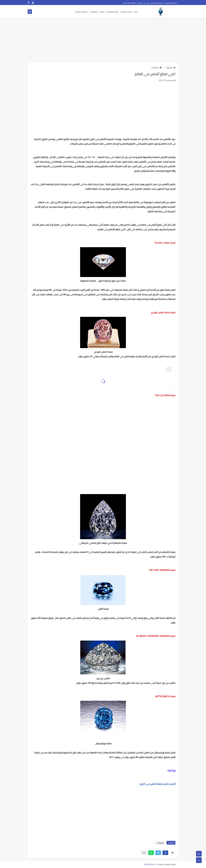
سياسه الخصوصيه (157, 3)
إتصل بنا (139, 3)
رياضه (102, 12)
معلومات (94, 12)
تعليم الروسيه (112, 12)
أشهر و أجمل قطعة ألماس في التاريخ (158, 784)
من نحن (146, 3)
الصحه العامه (126, 12)
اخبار (136, 12)
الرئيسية (171, 68)
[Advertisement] (103, 40)
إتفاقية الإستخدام (129, 3)
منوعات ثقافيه (81, 12)
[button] (165, 853)
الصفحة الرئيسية (171, 3)
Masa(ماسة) (150, 864)
